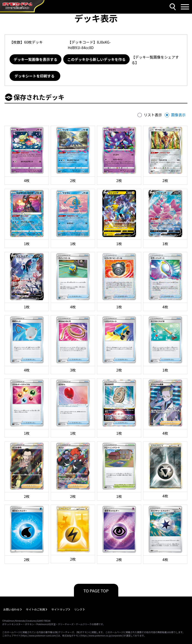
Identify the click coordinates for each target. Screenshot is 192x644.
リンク (78, 609)
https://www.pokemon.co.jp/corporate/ (102, 635)
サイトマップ (60, 609)
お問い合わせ (11, 609)
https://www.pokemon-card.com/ (39, 635)
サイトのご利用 (35, 609)
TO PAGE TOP (96, 591)
